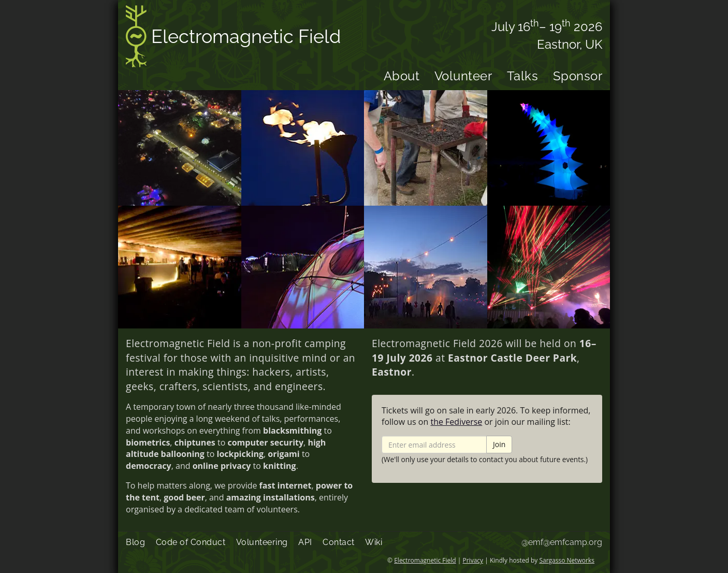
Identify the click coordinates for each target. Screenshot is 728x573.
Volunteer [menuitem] (463, 76)
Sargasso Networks (567, 560)
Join (499, 444)
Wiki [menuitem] (374, 542)
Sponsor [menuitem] (578, 76)
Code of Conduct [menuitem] (191, 542)
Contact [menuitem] (339, 542)
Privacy (473, 560)
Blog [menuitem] (135, 542)
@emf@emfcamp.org (562, 542)
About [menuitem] (402, 76)
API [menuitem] (305, 542)
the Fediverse (456, 422)
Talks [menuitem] (523, 76)
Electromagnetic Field (233, 38)
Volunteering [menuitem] (262, 542)
